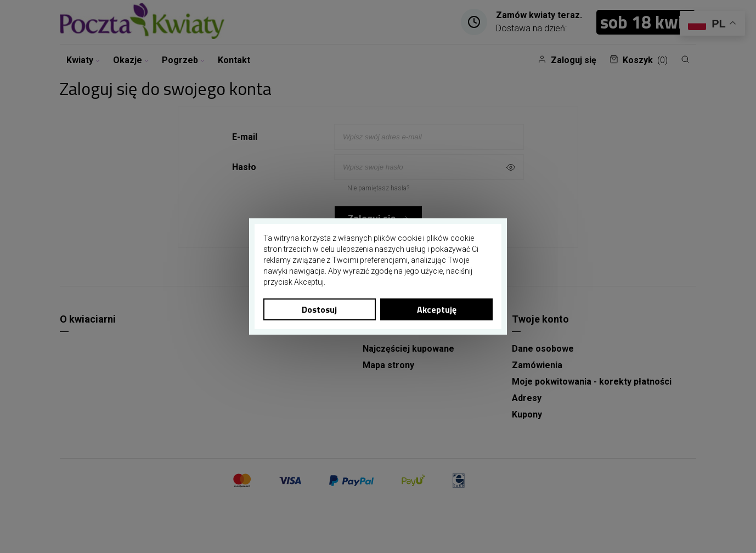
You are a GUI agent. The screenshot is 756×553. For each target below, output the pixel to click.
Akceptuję (437, 309)
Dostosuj (319, 309)
